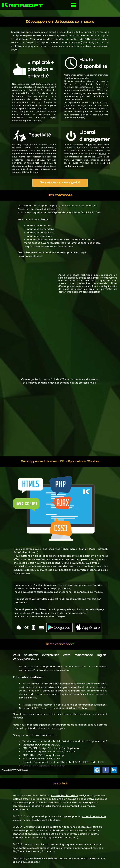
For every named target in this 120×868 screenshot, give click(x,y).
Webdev (63, 566)
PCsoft (103, 154)
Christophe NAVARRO (64, 796)
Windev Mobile (41, 599)
